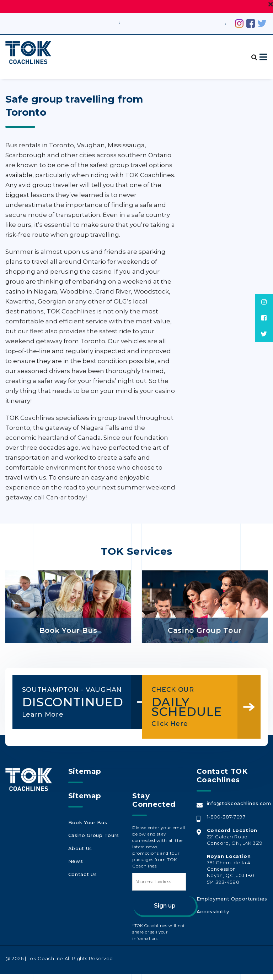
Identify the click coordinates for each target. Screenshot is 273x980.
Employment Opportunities (231, 904)
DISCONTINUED (62, 706)
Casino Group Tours (93, 839)
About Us (80, 850)
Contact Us (82, 873)
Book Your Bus (87, 828)
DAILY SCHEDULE (191, 702)
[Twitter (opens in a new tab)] (262, 23)
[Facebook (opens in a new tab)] (251, 23)
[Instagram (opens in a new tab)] (239, 23)
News (75, 862)
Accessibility (212, 915)
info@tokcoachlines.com (238, 809)
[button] (251, 53)
